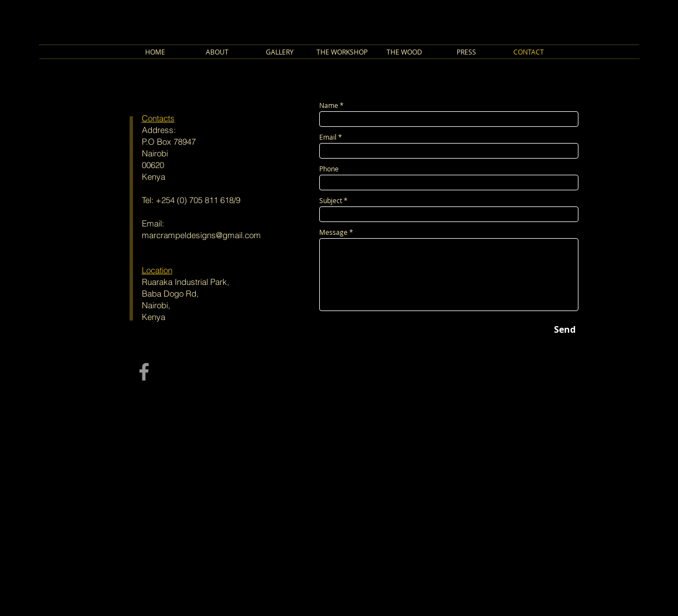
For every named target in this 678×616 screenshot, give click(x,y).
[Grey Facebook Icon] (144, 372)
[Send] (565, 329)
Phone (329, 169)
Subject (331, 200)
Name (329, 105)
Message (333, 232)
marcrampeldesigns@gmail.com (201, 235)
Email (328, 137)
